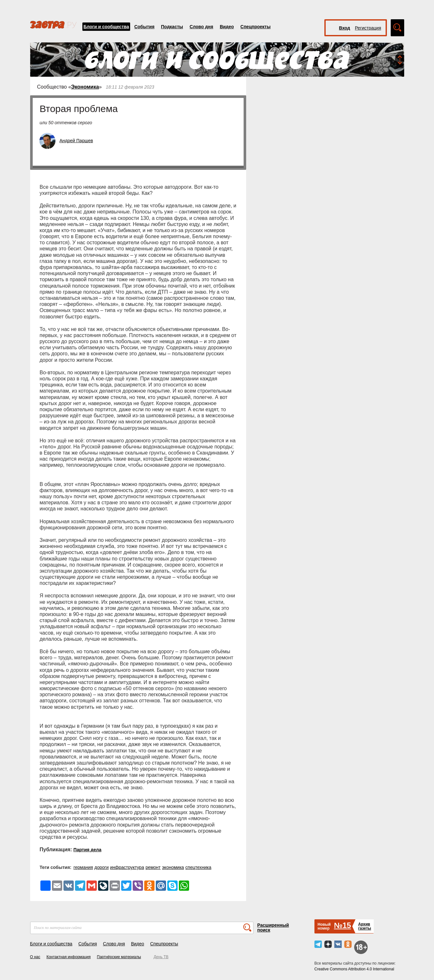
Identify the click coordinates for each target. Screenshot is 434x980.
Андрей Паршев (76, 141)
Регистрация (368, 28)
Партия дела (87, 850)
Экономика (85, 87)
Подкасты (172, 27)
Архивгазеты (364, 926)
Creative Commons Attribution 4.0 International (354, 969)
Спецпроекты (255, 27)
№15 (342, 925)
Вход (345, 28)
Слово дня (201, 27)
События (144, 27)
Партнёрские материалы (119, 957)
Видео (227, 27)
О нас (35, 957)
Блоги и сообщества (106, 27)
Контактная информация (69, 957)
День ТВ (161, 957)
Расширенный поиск (273, 928)
